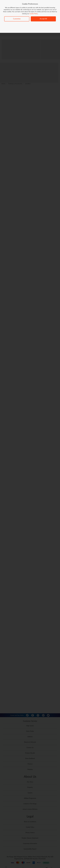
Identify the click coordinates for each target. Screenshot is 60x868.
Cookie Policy (34, 14)
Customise (17, 19)
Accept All (43, 19)
